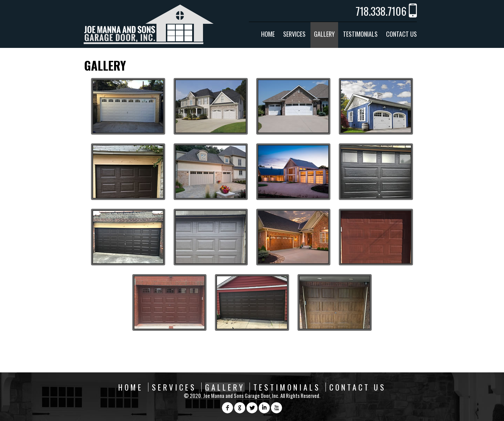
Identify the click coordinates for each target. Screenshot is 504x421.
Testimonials (360, 34)
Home (268, 34)
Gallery (324, 34)
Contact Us (401, 34)
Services (294, 34)
